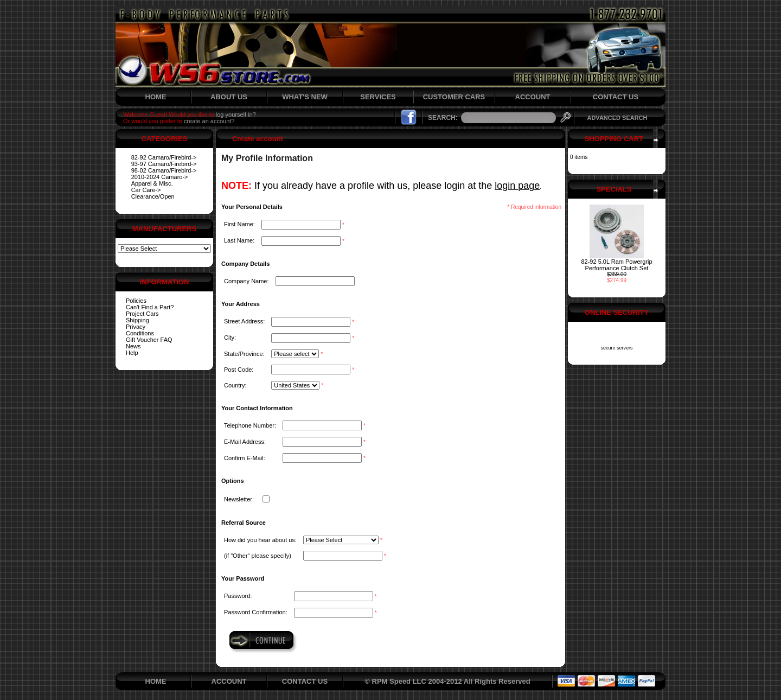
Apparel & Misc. (152, 183)
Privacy (136, 327)
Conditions (140, 333)
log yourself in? (236, 114)
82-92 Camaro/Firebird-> (164, 157)
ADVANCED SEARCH (617, 118)
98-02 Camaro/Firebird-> (164, 170)
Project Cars (142, 314)
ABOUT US (229, 97)
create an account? (209, 121)
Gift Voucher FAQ (149, 340)
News (133, 346)
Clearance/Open (153, 196)
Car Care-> (146, 190)
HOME (156, 97)
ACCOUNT (533, 97)
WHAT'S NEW (305, 97)
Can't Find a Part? (150, 307)
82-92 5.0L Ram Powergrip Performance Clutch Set (616, 265)
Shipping (137, 320)
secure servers (616, 348)
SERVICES (378, 97)
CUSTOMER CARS (454, 97)
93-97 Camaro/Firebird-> (164, 164)
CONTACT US (616, 97)
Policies (136, 301)
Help (132, 353)
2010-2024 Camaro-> (160, 177)
